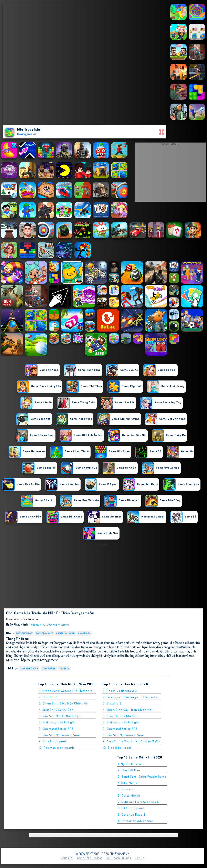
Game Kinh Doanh (29, 668)
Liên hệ (139, 858)
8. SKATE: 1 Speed (131, 808)
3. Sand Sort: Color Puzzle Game (142, 777)
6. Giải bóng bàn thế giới (57, 722)
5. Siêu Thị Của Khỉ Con (120, 716)
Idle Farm (22, 651)
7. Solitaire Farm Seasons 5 (138, 802)
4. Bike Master (129, 783)
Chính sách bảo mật (89, 858)
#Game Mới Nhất (24, 633)
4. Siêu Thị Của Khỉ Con (56, 710)
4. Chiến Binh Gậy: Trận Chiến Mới (128, 710)
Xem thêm (64, 668)
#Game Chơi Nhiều (65, 633)
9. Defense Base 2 (132, 814)
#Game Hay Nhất (44, 633)
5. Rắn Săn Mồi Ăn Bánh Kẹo (60, 716)
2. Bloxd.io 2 (48, 697)
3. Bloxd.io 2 (112, 703)
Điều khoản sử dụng (118, 858)
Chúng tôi (67, 858)
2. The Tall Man (129, 770)
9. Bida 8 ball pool (52, 741)
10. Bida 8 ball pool (117, 748)
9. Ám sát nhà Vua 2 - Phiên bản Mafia (131, 741)
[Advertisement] (170, 173)
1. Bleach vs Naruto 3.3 (120, 691)
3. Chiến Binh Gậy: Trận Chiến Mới (64, 703)
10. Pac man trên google (57, 748)
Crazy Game (13, 619)
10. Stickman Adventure (136, 821)
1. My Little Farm (130, 764)
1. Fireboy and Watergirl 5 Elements (66, 691)
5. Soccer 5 (126, 789)
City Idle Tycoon (39, 651)
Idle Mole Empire (61, 651)
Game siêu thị (49, 668)
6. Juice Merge (129, 796)
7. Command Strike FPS (56, 729)
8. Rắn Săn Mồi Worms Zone (59, 735)
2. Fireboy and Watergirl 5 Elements (130, 697)
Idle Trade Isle (31, 619)
